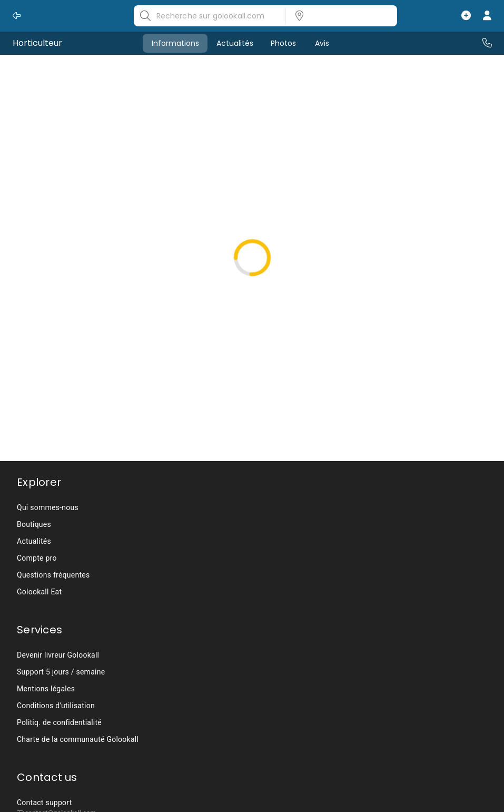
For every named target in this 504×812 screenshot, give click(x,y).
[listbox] (338, 16)
